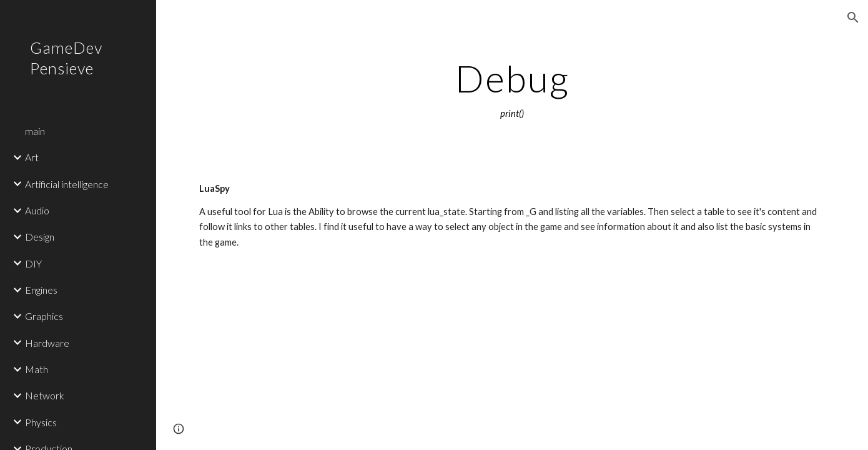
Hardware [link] (47, 343)
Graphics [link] (44, 316)
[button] (853, 17)
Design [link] (40, 237)
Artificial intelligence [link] (67, 184)
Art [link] (32, 157)
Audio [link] (37, 210)
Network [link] (45, 395)
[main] (512, 89)
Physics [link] (41, 422)
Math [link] (37, 369)
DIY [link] (33, 263)
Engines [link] (41, 290)
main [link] (35, 131)
